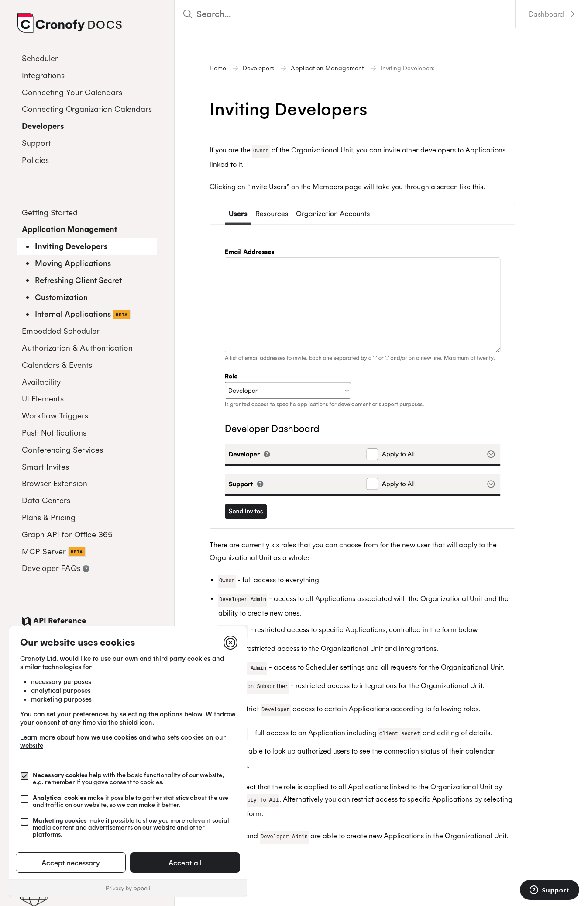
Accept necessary (71, 863)
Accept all (185, 863)
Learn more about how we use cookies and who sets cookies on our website (123, 741)
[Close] (230, 643)
